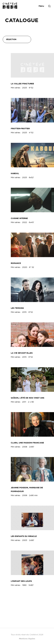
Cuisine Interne (19, 218)
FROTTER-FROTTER (20, 129)
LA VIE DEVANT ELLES (22, 353)
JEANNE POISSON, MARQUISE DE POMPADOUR (27, 489)
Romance (16, 263)
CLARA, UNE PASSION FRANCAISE (27, 443)
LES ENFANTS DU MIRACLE (24, 536)
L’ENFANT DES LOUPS (21, 581)
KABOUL (15, 173)
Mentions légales (27, 639)
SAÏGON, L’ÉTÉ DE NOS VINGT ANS (28, 398)
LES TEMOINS (17, 308)
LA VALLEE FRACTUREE (22, 84)
